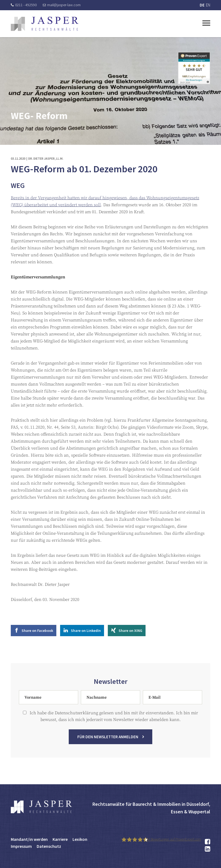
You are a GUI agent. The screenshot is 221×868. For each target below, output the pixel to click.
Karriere (60, 839)
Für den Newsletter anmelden (108, 743)
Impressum (21, 846)
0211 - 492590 (24, 5)
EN (208, 5)
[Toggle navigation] (206, 22)
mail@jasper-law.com (62, 5)
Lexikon (80, 839)
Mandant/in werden (29, 839)
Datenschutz (49, 846)
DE (202, 5)
